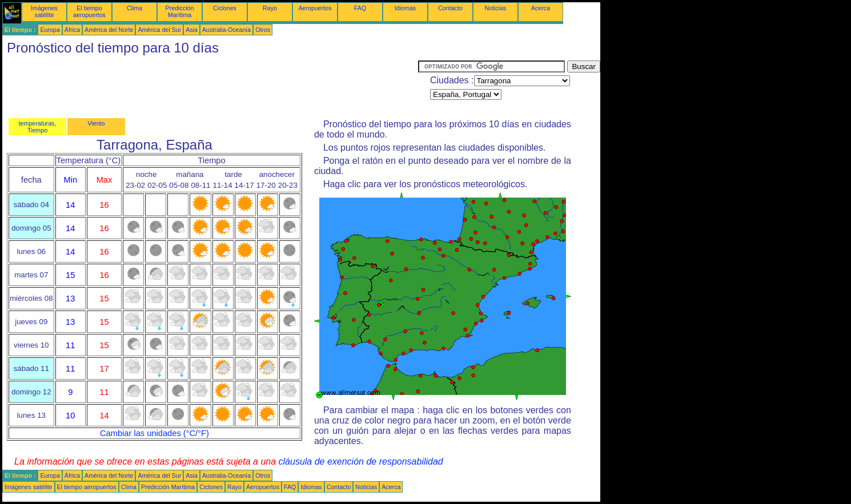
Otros (263, 30)
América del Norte (109, 30)
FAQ (360, 8)
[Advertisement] (210, 86)
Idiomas (405, 8)
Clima (135, 8)
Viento (96, 123)
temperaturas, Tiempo (38, 127)
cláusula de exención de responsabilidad (361, 461)
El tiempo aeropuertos (89, 11)
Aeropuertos (315, 8)
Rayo (270, 8)
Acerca (541, 8)
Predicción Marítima (180, 11)
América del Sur (159, 30)
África (72, 30)
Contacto (450, 8)
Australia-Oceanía (226, 30)
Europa (50, 30)
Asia (192, 30)
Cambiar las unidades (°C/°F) (154, 433)
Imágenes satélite (44, 11)
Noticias (496, 8)
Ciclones (225, 8)
